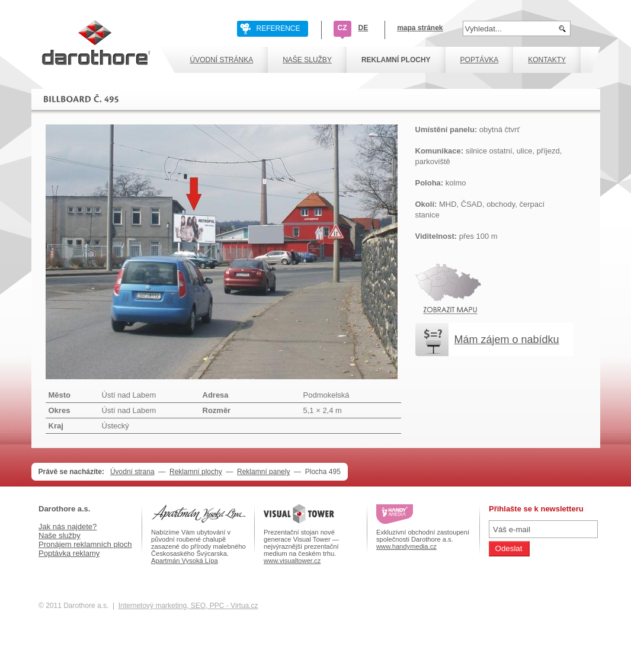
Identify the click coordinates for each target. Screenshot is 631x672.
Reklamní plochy (196, 472)
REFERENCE (278, 28)
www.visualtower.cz (292, 561)
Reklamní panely (263, 472)
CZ (342, 28)
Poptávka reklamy (69, 553)
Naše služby (60, 535)
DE (363, 28)
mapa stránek (420, 28)
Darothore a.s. (64, 509)
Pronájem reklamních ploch (85, 544)
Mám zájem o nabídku (507, 340)
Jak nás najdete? (68, 527)
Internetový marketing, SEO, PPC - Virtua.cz (188, 606)
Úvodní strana (132, 472)
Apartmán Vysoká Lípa (185, 561)
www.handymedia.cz (406, 546)
